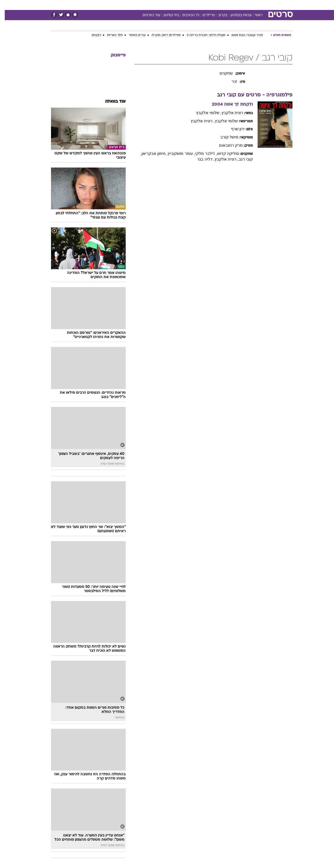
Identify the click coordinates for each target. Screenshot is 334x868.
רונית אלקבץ (228, 113)
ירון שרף (233, 129)
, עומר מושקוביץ (177, 153)
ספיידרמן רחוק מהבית (161, 35)
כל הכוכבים (186, 15)
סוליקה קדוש (223, 153)
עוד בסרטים (147, 15)
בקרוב (218, 15)
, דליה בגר (201, 159)
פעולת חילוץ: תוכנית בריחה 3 (201, 35)
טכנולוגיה (128, 5)
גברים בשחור (132, 35)
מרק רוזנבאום (226, 145)
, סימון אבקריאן (150, 153)
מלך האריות (110, 35)
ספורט (238, 5)
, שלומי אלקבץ (204, 113)
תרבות (222, 5)
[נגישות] (7, 5)
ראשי (254, 15)
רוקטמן (92, 35)
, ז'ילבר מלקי (201, 153)
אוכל (179, 5)
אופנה (110, 5)
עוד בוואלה (111, 102)
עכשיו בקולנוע (236, 15)
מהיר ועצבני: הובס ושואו (243, 35)
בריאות (164, 5)
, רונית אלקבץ (198, 121)
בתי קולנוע (167, 15)
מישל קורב (225, 137)
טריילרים (204, 15)
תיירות (147, 5)
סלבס (206, 5)
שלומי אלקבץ (222, 121)
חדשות (255, 5)
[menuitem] (252, 5)
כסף (193, 5)
